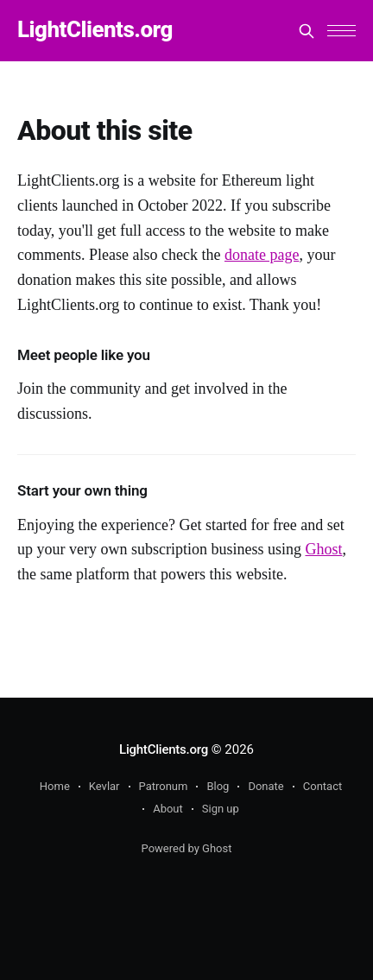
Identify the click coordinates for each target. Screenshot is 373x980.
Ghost (323, 549)
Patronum (164, 786)
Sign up (221, 809)
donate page (262, 255)
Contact (322, 786)
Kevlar (104, 786)
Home (55, 786)
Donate (266, 786)
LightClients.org (95, 30)
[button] (341, 31)
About (168, 809)
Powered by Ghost (187, 848)
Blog (218, 786)
